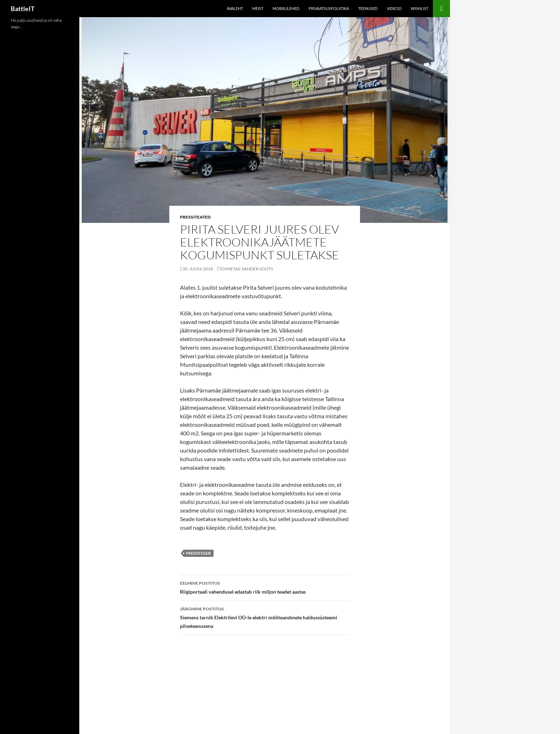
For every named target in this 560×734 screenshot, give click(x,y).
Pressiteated (195, 217)
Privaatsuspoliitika (329, 8)
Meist (258, 8)
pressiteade (199, 553)
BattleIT (23, 9)
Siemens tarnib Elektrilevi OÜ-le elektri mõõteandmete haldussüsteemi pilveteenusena (265, 617)
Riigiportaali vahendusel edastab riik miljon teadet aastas (265, 587)
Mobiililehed (286, 8)
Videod (394, 8)
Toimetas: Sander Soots (246, 269)
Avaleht (235, 8)
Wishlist (419, 8)
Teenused (368, 8)
